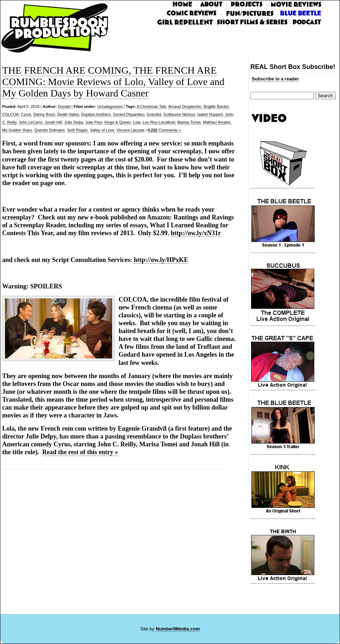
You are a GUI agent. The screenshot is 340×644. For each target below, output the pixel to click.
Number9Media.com (178, 629)
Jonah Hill (53, 122)
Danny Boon (44, 114)
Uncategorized (110, 106)
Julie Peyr (94, 122)
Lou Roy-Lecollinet (159, 122)
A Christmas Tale (151, 106)
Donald (64, 106)
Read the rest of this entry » (80, 452)
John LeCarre (31, 122)
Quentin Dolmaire (50, 130)
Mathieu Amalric (217, 122)
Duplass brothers (96, 114)
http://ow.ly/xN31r (196, 233)
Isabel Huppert (210, 114)
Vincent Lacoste (130, 130)
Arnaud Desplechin (185, 106)
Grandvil (154, 114)
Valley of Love (102, 130)
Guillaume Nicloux (179, 114)
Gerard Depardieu (129, 114)
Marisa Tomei (189, 122)
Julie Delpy (73, 122)
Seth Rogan (77, 130)
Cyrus (26, 114)
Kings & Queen (117, 122)
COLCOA (10, 114)
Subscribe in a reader (275, 79)
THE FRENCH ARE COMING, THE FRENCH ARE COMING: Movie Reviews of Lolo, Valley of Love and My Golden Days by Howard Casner (113, 82)
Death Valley (68, 114)
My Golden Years (17, 130)
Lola (137, 122)
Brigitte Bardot (216, 106)
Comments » (164, 130)
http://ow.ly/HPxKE (161, 260)
